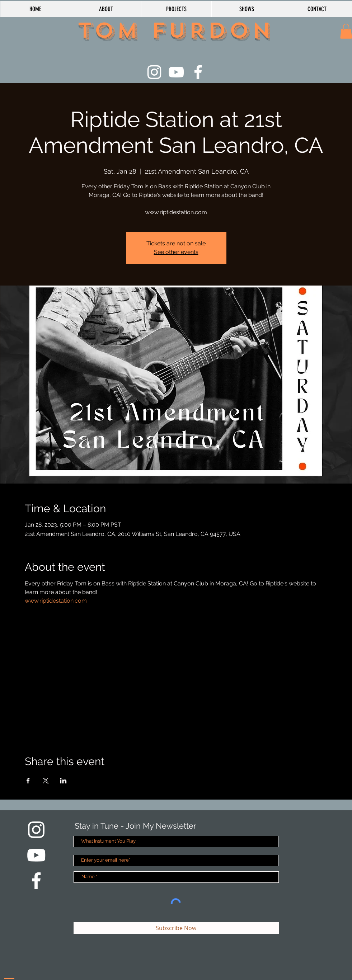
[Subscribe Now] (176, 928)
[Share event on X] (46, 781)
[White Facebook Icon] (198, 72)
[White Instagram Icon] (154, 72)
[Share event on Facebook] (28, 781)
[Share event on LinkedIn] (63, 781)
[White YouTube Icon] (176, 72)
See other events (176, 252)
